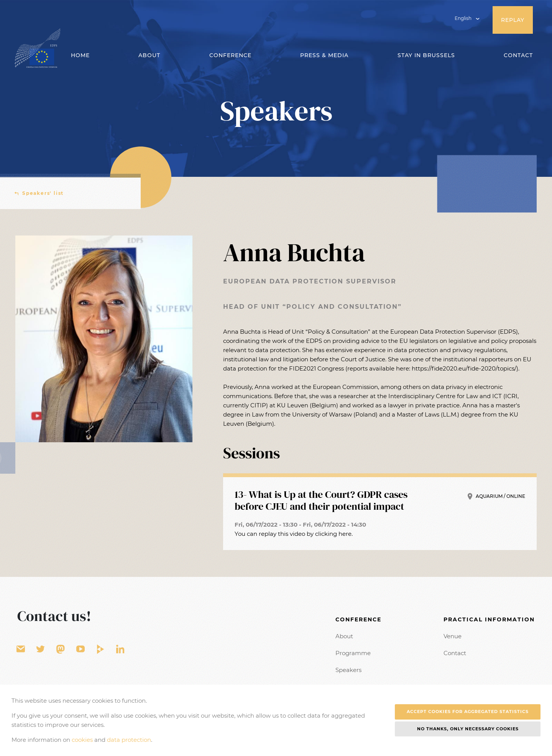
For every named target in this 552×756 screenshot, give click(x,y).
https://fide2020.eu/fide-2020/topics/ (464, 368)
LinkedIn (120, 650)
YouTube (80, 650)
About (344, 636)
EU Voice (61, 650)
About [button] (149, 55)
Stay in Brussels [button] (426, 55)
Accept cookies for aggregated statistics (468, 712)
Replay (513, 20)
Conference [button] (230, 55)
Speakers (348, 670)
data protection (129, 740)
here (345, 534)
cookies (82, 740)
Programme (353, 653)
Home (80, 55)
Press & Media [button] (324, 55)
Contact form (21, 650)
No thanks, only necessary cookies (468, 729)
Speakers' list (43, 193)
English (463, 18)
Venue (453, 636)
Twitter (41, 650)
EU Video (100, 650)
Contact (518, 55)
